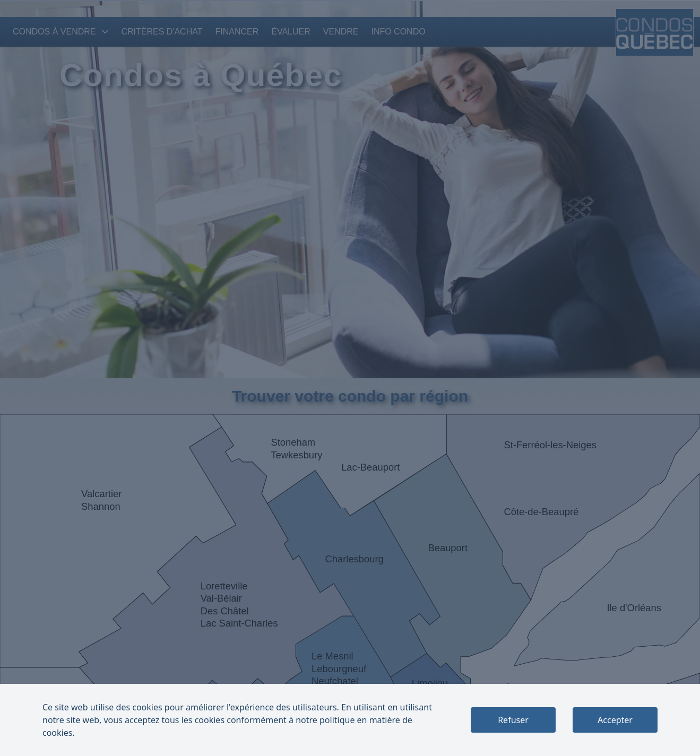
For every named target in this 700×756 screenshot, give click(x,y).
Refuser (513, 720)
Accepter (615, 720)
